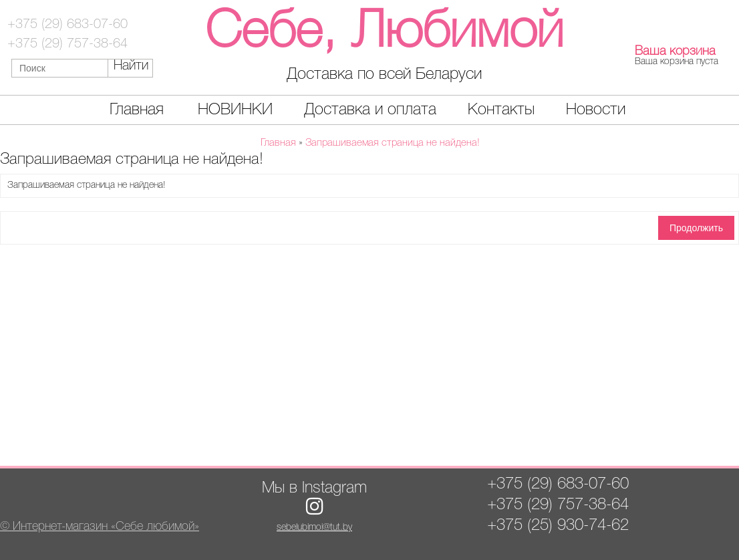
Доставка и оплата (370, 110)
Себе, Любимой (384, 33)
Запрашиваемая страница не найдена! (393, 143)
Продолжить (696, 228)
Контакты (501, 110)
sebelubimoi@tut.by (314, 528)
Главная (137, 110)
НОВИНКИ (235, 110)
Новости (596, 110)
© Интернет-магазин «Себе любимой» (100, 527)
